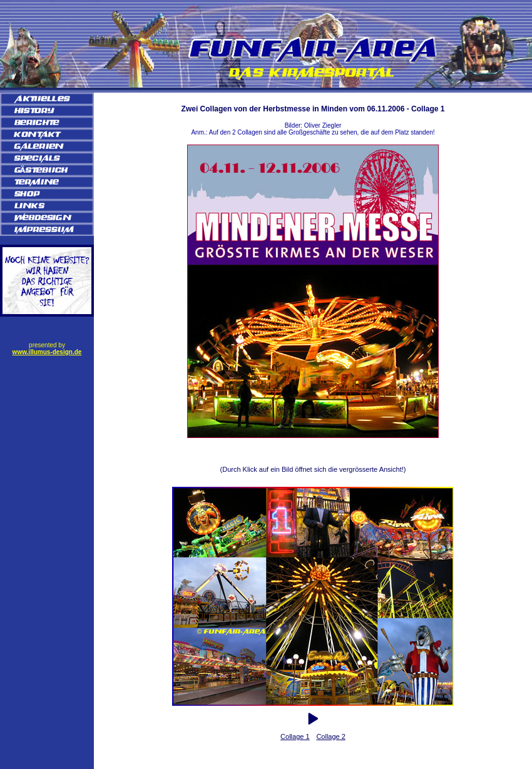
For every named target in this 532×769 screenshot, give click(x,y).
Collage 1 (295, 736)
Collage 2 (330, 736)
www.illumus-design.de (47, 352)
